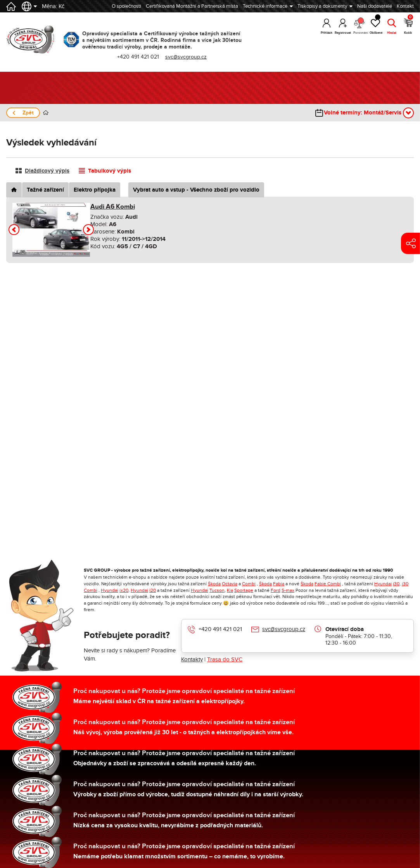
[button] (14, 230)
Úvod (46, 113)
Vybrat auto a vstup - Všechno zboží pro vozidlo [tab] (196, 190)
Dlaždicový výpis (47, 171)
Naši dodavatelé (375, 6)
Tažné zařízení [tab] (45, 190)
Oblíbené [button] (375, 25)
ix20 (124, 590)
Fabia (279, 584)
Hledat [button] (392, 33)
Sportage (244, 590)
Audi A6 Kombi (113, 207)
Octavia (230, 584)
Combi (249, 584)
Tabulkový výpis (110, 171)
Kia (230, 590)
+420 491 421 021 (138, 57)
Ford (276, 590)
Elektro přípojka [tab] (95, 190)
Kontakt (405, 6)
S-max (288, 590)
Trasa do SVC (225, 659)
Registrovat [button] (343, 33)
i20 (153, 590)
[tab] (14, 190)
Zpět (28, 113)
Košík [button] (409, 25)
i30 (396, 584)
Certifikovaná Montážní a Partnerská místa (192, 6)
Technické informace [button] (265, 6)
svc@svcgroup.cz (186, 57)
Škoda (214, 584)
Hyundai (383, 584)
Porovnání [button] (359, 26)
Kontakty (192, 659)
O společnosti (126, 6)
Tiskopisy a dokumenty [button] (322, 6)
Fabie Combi (328, 584)
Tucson (217, 590)
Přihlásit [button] (327, 33)
